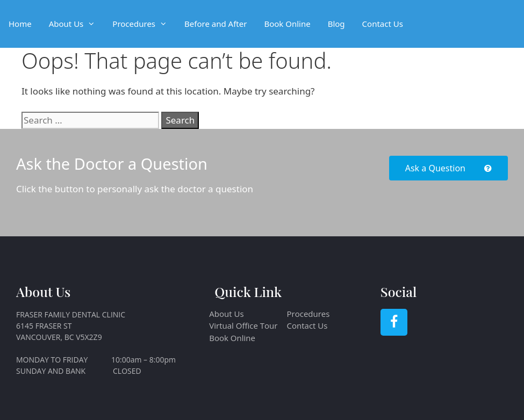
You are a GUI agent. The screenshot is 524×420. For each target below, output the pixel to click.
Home (20, 24)
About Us (77, 24)
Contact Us (383, 24)
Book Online (287, 24)
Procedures (144, 24)
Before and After (216, 24)
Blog (336, 24)
